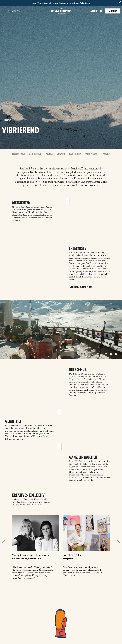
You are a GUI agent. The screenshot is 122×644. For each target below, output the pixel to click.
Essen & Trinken (35, 154)
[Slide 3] (116, 354)
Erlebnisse (61, 154)
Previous (4, 543)
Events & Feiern (75, 154)
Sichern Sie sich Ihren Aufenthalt (74, 3)
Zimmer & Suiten (18, 154)
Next (118, 543)
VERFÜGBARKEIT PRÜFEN (81, 287)
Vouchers (106, 154)
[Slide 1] (106, 354)
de (101, 11)
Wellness (49, 154)
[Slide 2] (111, 354)
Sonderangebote (92, 154)
